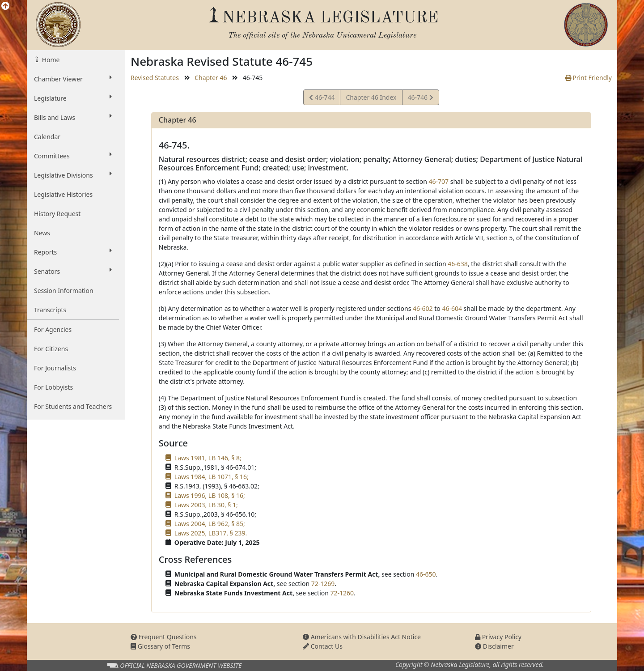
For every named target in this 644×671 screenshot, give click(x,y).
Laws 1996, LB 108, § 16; (210, 495)
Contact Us (323, 646)
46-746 (420, 99)
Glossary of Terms (160, 646)
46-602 (423, 308)
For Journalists (55, 368)
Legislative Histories (63, 194)
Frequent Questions (164, 637)
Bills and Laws (73, 117)
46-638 (458, 264)
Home (50, 60)
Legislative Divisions (73, 175)
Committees (73, 156)
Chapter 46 (211, 78)
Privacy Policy (498, 637)
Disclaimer (494, 646)
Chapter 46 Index (371, 97)
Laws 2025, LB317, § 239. (211, 533)
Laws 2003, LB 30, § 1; (206, 505)
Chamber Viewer (73, 79)
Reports (73, 252)
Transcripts (50, 310)
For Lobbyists (53, 387)
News (42, 233)
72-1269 (323, 584)
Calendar (47, 137)
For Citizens (51, 349)
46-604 (452, 308)
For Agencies (53, 329)
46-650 (426, 574)
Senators (73, 271)
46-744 (322, 99)
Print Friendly (588, 78)
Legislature (73, 98)
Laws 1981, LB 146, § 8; (208, 458)
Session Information (64, 291)
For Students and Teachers (73, 406)
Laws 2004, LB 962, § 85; (210, 524)
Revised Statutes (155, 78)
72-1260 (342, 593)
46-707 (439, 181)
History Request (57, 214)
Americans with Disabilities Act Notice (362, 637)
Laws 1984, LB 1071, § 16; (212, 477)
